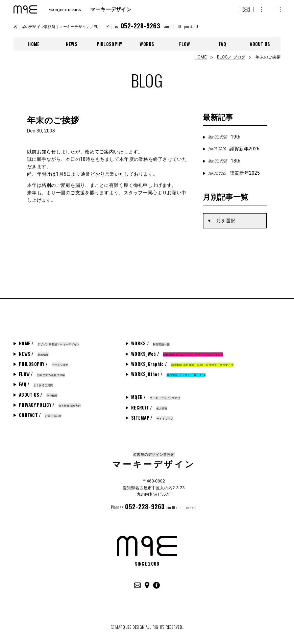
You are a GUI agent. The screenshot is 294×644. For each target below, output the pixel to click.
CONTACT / (40, 415)
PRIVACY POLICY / (50, 405)
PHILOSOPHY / (44, 364)
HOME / (49, 343)
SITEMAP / (152, 418)
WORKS (147, 44)
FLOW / (42, 374)
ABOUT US (260, 44)
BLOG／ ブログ (231, 57)
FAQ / (36, 384)
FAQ (222, 44)
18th (224, 161)
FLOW (185, 44)
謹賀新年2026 (234, 149)
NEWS (72, 44)
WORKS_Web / (177, 354)
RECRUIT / (149, 407)
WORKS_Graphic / (182, 364)
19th (224, 137)
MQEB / (156, 397)
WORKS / (150, 343)
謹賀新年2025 (234, 173)
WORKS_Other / (168, 374)
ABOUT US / (38, 395)
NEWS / (34, 354)
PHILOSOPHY (109, 44)
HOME (34, 44)
